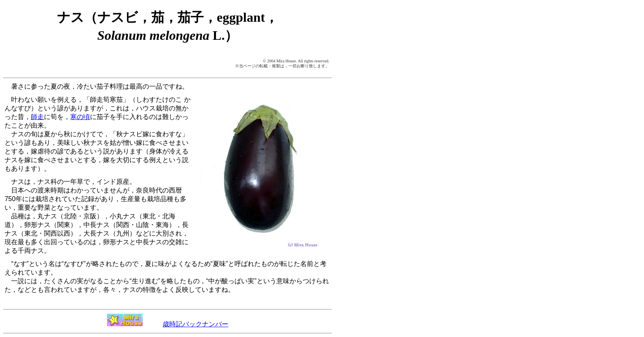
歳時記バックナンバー (195, 324)
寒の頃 (80, 117)
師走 (37, 117)
